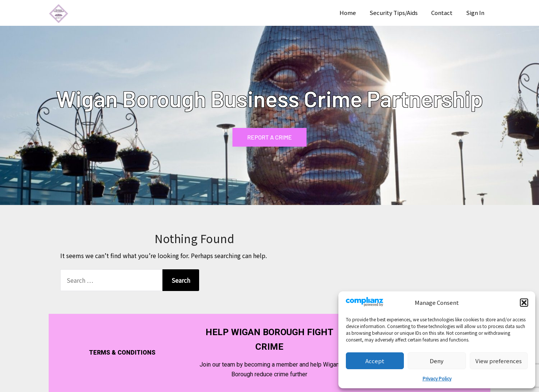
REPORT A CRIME (270, 137)
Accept (375, 361)
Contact (442, 13)
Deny (437, 361)
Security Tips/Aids (394, 13)
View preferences (499, 361)
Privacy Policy (437, 378)
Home (348, 13)
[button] (524, 303)
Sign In (475, 13)
